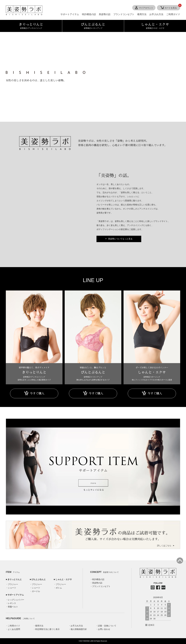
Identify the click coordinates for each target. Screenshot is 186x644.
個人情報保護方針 (79, 629)
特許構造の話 (89, 14)
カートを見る (172, 7)
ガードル (36, 591)
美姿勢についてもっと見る (120, 239)
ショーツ (12, 588)
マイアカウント (146, 8)
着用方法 (142, 14)
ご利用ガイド (173, 14)
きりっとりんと (15, 579)
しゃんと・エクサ (64, 579)
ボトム (59, 588)
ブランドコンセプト (124, 14)
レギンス (12, 603)
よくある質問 (14, 629)
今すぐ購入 (37, 393)
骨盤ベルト (13, 607)
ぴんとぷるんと (39, 579)
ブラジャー (13, 584)
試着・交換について (107, 626)
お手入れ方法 (156, 14)
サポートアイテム (70, 14)
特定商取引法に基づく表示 (47, 629)
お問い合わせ (104, 629)
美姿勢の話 (105, 14)
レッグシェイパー (16, 600)
